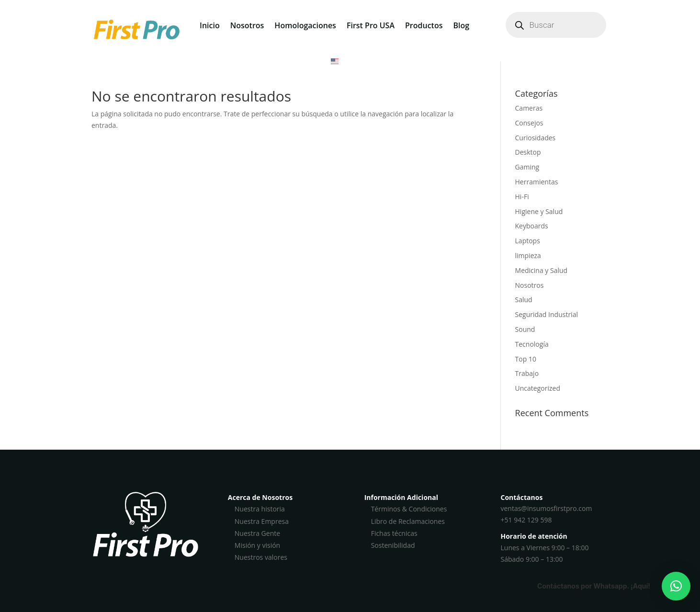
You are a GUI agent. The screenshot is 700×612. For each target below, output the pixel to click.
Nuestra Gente (257, 533)
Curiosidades (536, 138)
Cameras (529, 108)
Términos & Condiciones (409, 509)
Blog (461, 25)
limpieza (528, 255)
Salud (524, 300)
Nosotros (247, 25)
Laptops (528, 241)
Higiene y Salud (539, 211)
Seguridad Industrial (547, 314)
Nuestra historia (260, 509)
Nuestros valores (261, 557)
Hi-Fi (522, 197)
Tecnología (532, 344)
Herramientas (537, 182)
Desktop (528, 152)
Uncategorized (538, 388)
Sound (525, 329)
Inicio (210, 25)
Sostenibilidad (393, 545)
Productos (424, 25)
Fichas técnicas (394, 533)
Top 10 (526, 359)
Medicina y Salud (542, 270)
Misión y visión (257, 545)
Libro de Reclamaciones (408, 521)
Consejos (529, 123)
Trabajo (527, 373)
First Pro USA (371, 25)
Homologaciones (305, 25)
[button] (676, 586)
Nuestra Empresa (262, 521)
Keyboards (532, 226)
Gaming (527, 167)
